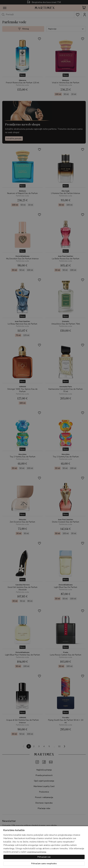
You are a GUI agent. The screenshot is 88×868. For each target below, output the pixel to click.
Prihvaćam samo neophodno (44, 864)
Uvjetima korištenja (37, 852)
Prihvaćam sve (44, 857)
